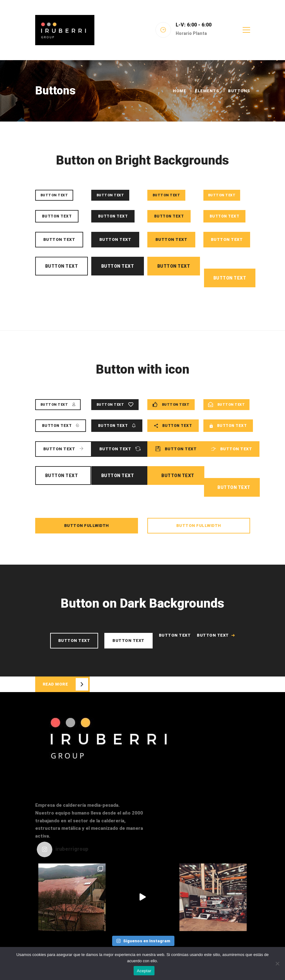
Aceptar (144, 971)
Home (179, 91)
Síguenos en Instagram (143, 941)
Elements (207, 91)
